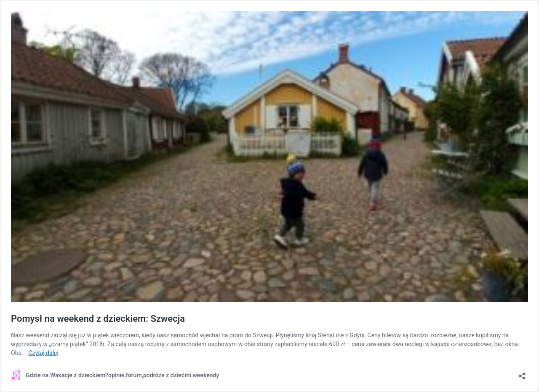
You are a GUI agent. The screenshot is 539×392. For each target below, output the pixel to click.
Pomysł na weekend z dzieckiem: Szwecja (98, 319)
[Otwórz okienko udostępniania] (522, 373)
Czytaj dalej (43, 353)
